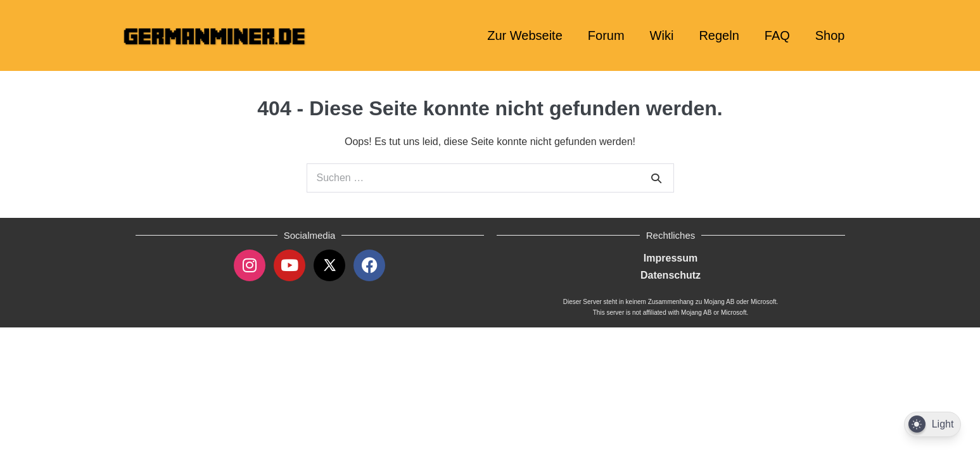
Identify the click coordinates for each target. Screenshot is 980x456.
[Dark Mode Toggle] (932, 425)
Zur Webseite (525, 35)
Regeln (719, 35)
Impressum (671, 258)
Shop (830, 35)
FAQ (777, 35)
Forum (606, 35)
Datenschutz (671, 275)
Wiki (662, 35)
